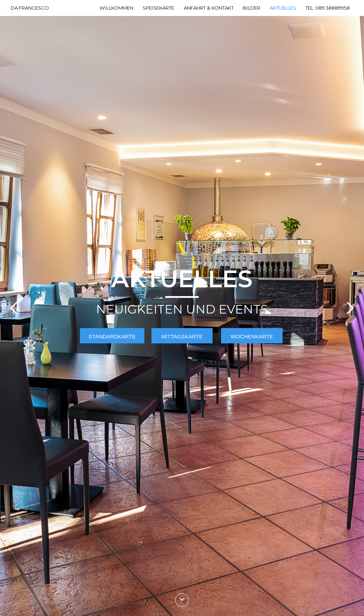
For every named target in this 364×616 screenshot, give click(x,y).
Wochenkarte (252, 336)
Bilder (251, 8)
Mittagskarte (182, 336)
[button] (14, 308)
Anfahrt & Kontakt (209, 8)
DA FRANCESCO (30, 8)
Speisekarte (158, 8)
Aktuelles (283, 8)
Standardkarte (112, 336)
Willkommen (116, 8)
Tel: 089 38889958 (328, 8)
